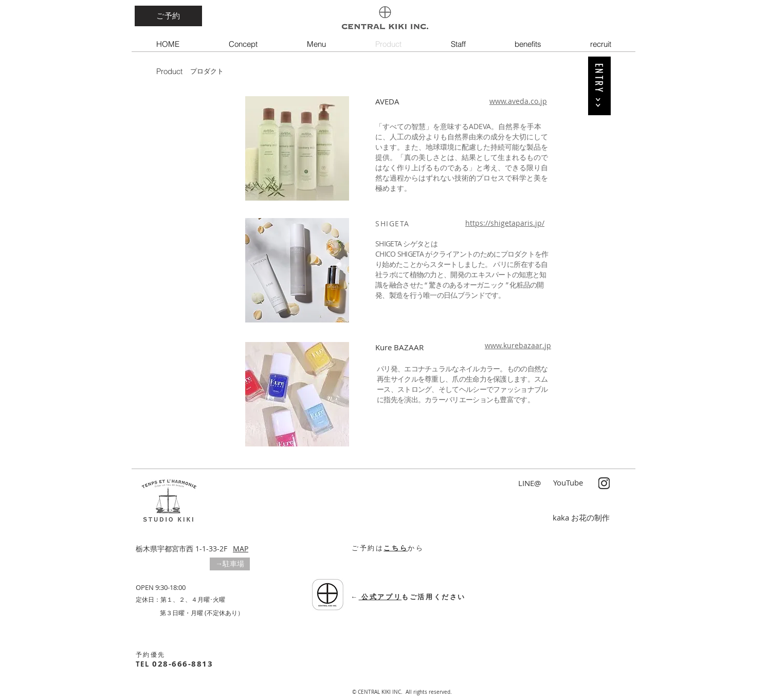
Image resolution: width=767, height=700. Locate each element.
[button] (230, 564)
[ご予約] (168, 16)
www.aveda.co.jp (518, 101)
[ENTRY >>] (599, 86)
